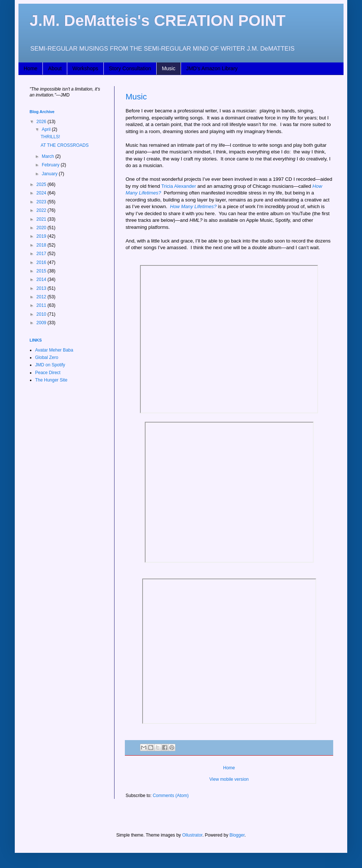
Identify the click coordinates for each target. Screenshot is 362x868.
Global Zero (47, 357)
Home (30, 68)
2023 (42, 202)
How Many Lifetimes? (193, 206)
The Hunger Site (51, 380)
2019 (42, 236)
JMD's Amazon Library (212, 68)
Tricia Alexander (179, 186)
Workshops (85, 68)
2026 (42, 122)
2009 (42, 323)
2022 (42, 210)
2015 (42, 271)
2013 (42, 288)
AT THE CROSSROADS (65, 145)
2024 (42, 193)
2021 (42, 219)
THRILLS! (50, 137)
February (51, 165)
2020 (42, 228)
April (47, 129)
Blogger (237, 835)
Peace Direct (48, 373)
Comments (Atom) (170, 796)
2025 (42, 184)
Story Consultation (130, 68)
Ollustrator (192, 835)
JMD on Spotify (50, 365)
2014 (42, 279)
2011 (42, 305)
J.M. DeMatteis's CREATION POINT (158, 21)
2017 (42, 254)
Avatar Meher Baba (54, 350)
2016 (42, 262)
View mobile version (229, 779)
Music (169, 68)
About (55, 68)
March (49, 156)
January (50, 174)
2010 (42, 314)
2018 (42, 245)
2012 (42, 297)
